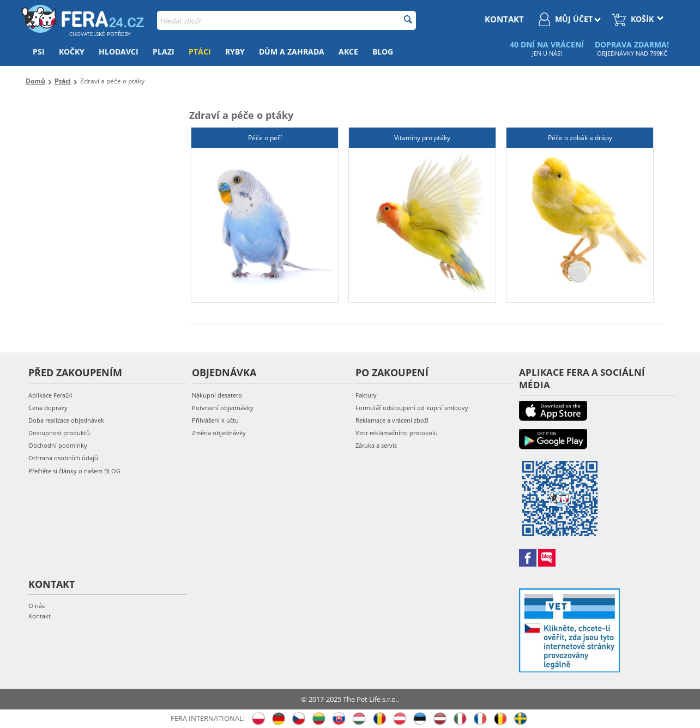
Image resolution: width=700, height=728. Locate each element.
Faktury (366, 395)
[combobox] (286, 20)
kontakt (504, 19)
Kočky (72, 52)
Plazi (164, 52)
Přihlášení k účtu (215, 420)
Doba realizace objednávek (66, 420)
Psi (39, 52)
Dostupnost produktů (59, 433)
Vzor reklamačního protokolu (397, 433)
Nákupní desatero (217, 395)
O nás (37, 606)
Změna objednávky (219, 433)
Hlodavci (119, 52)
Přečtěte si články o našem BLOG (74, 471)
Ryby (235, 52)
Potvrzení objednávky (223, 408)
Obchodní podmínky (58, 445)
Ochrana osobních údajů (63, 458)
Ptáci (200, 52)
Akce (348, 52)
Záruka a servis (376, 445)
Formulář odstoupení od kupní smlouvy (412, 408)
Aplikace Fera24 (50, 395)
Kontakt (40, 616)
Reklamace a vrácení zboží (392, 420)
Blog (383, 52)
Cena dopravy (48, 408)
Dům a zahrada (292, 52)
